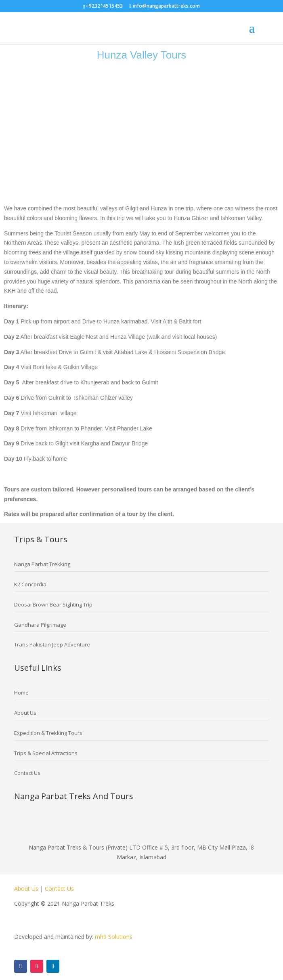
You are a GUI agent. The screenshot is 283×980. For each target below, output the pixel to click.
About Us (27, 889)
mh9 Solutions (114, 937)
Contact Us (59, 889)
